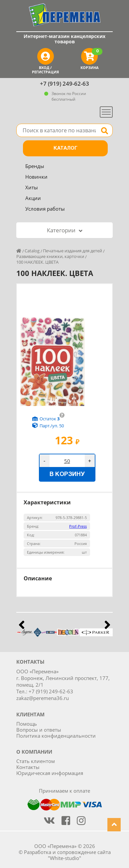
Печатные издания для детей (72, 251)
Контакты (28, 767)
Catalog (32, 251)
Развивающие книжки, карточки (50, 256)
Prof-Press (78, 526)
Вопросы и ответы (39, 730)
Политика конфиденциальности (56, 736)
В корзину (67, 474)
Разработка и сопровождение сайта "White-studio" (67, 855)
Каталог (65, 148)
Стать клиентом (36, 761)
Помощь (27, 724)
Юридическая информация (50, 773)
